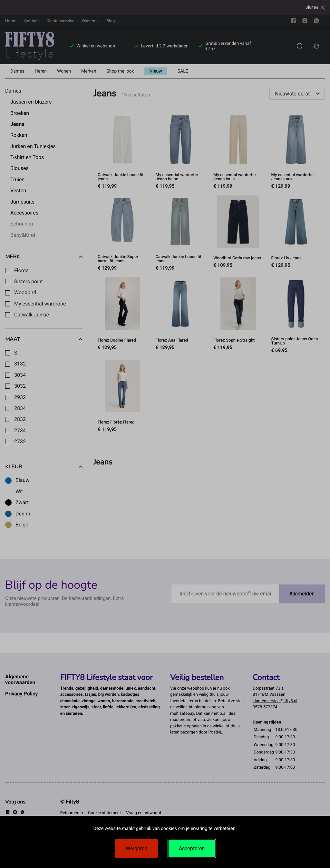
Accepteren (192, 848)
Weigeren (136, 848)
